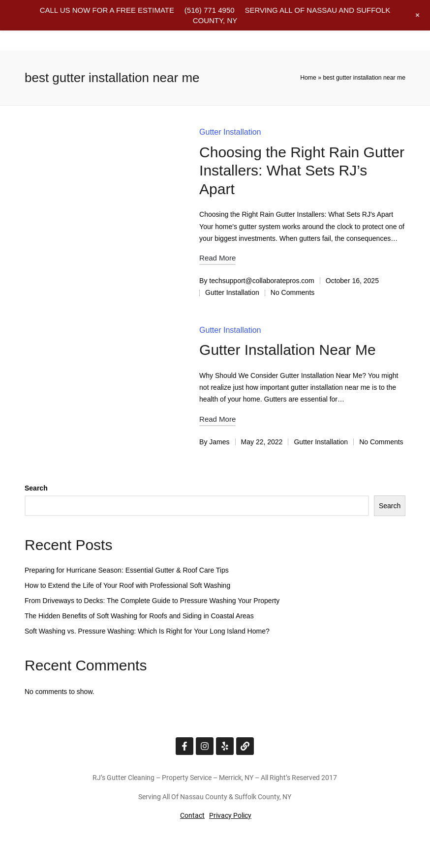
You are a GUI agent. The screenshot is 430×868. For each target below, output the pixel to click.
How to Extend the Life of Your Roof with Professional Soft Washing (127, 585)
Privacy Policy (230, 815)
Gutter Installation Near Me (288, 350)
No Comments (292, 292)
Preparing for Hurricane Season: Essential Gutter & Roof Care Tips (127, 570)
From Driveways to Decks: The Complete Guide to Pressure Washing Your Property (152, 601)
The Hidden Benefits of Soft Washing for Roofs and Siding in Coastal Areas (139, 616)
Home (308, 78)
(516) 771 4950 (210, 10)
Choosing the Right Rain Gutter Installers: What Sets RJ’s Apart (302, 171)
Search (36, 488)
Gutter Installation (230, 132)
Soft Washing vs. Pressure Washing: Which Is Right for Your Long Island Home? (147, 631)
